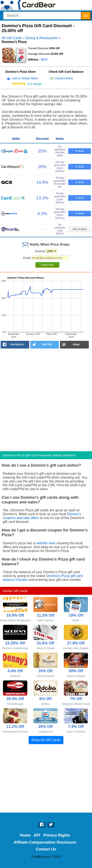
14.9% (42, 182)
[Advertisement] (46, 398)
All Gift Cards (12, 38)
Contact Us (46, 849)
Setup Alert (47, 265)
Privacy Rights (57, 835)
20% (42, 167)
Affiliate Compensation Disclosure (45, 842)
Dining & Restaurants (42, 38)
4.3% (42, 214)
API (37, 835)
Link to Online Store (25, 78)
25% (42, 151)
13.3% (42, 198)
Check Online (64, 78)
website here (46, 543)
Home (25, 835)
